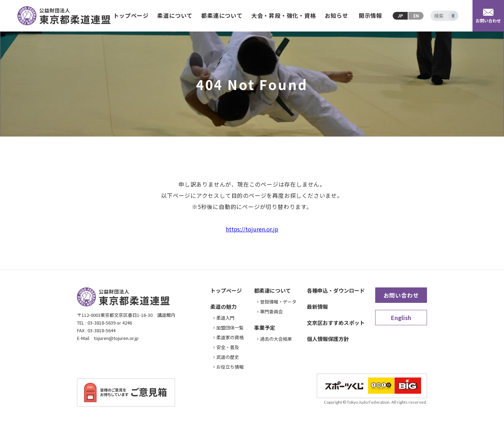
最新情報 (317, 307)
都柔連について (222, 15)
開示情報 (370, 15)
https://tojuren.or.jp (252, 229)
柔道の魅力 (223, 307)
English (401, 318)
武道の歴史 (228, 357)
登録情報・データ (278, 302)
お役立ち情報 (230, 367)
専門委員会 (271, 311)
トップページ (131, 15)
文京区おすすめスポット (336, 323)
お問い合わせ (401, 295)
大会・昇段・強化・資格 (284, 15)
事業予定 (265, 328)
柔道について (175, 15)
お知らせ (337, 15)
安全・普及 (228, 347)
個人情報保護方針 (328, 339)
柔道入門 (225, 318)
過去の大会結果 (276, 339)
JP (400, 16)
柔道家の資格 (230, 337)
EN (416, 16)
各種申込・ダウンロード (336, 290)
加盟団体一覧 (230, 328)
